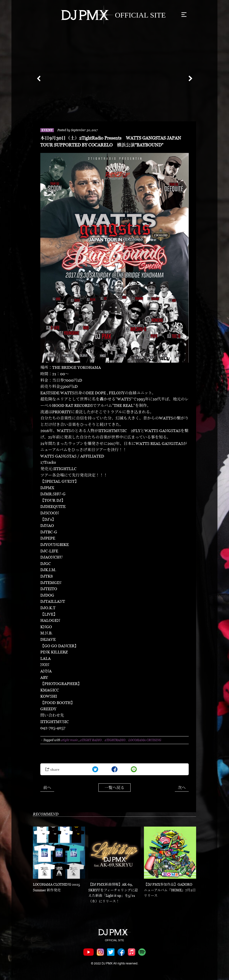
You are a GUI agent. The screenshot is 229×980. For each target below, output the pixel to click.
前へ (47, 787)
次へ (182, 787)
